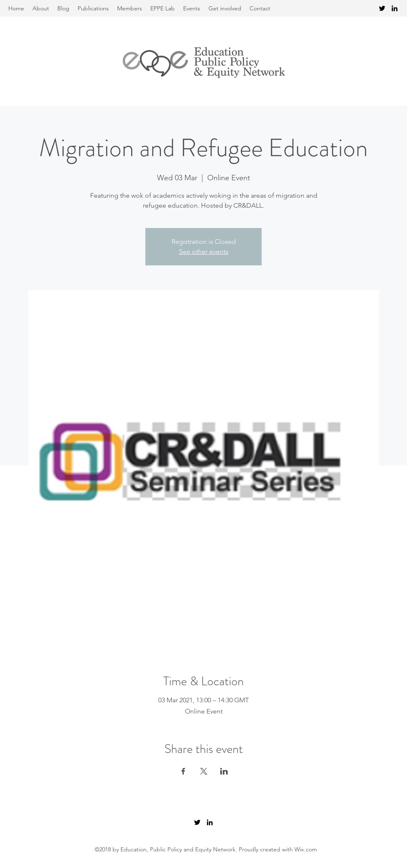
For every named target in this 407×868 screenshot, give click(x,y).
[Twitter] (382, 8)
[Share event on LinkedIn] (224, 771)
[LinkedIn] (395, 8)
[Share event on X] (204, 771)
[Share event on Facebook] (183, 771)
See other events (204, 251)
